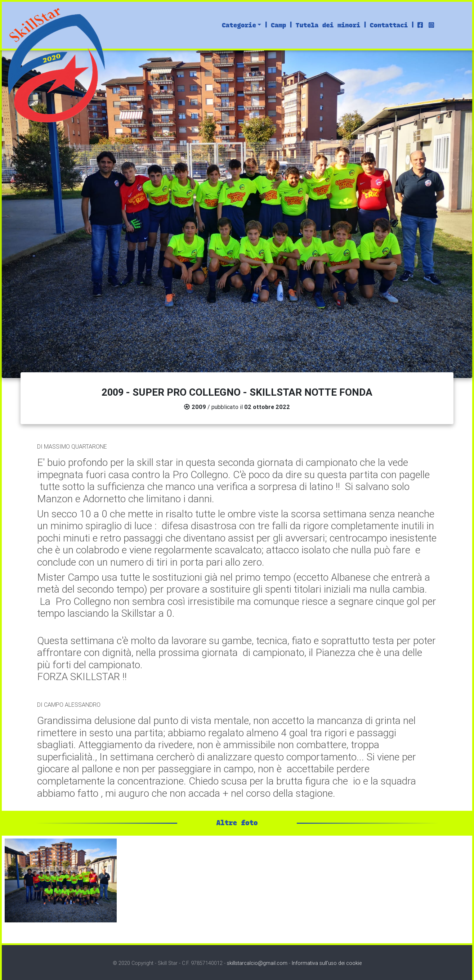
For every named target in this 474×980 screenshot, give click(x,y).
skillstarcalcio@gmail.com (257, 963)
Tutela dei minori (328, 25)
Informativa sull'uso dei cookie (327, 963)
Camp (278, 25)
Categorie (239, 25)
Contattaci (389, 25)
